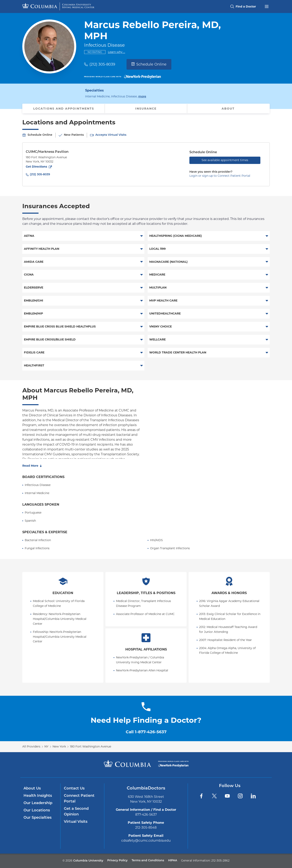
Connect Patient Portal (79, 799)
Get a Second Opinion (76, 812)
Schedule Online (149, 64)
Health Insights (38, 796)
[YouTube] (227, 796)
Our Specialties (38, 818)
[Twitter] (214, 796)
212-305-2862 (220, 860)
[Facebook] (201, 796)
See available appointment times (225, 160)
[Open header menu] (267, 6)
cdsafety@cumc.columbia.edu (146, 841)
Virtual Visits (76, 822)
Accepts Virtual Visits (111, 135)
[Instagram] (240, 796)
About (228, 109)
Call (146, 732)
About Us (32, 789)
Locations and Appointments (64, 109)
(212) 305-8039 (102, 64)
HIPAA (173, 861)
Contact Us (74, 789)
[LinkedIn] (253, 796)
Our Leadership (38, 803)
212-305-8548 (146, 828)
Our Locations (37, 810)
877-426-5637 (146, 815)
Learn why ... (116, 52)
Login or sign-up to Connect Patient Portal (220, 176)
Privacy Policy (117, 861)
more (142, 96)
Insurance (146, 109)
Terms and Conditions (148, 861)
